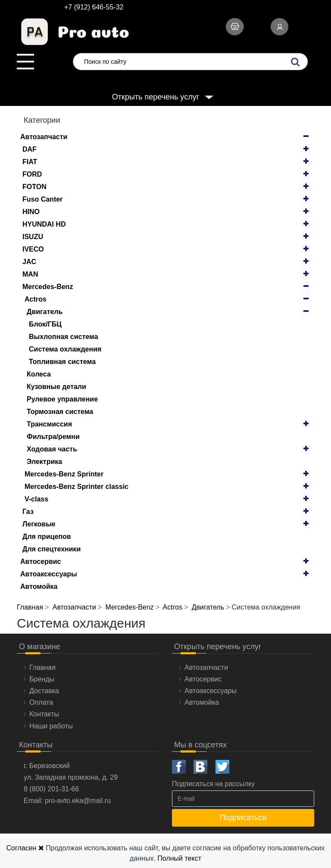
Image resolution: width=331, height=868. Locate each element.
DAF (30, 149)
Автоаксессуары (49, 574)
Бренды (42, 679)
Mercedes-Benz (48, 287)
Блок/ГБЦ (45, 324)
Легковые (39, 524)
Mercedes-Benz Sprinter (64, 474)
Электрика (44, 462)
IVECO (33, 249)
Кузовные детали (56, 387)
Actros (36, 299)
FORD (32, 174)
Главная (42, 667)
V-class (36, 499)
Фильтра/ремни (53, 437)
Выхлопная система (64, 337)
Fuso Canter (42, 199)
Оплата (41, 702)
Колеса (39, 374)
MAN (30, 274)
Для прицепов (47, 537)
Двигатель (45, 312)
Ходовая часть (52, 449)
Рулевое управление (62, 399)
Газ (28, 512)
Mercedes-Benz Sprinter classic (77, 487)
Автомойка (39, 586)
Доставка (44, 691)
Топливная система (62, 362)
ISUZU (33, 237)
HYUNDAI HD (44, 224)
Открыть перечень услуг (156, 97)
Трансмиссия (49, 424)
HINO (31, 212)
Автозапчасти (44, 137)
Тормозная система (60, 412)
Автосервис (41, 562)
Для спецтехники (52, 549)
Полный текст (179, 858)
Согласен (25, 848)
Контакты (44, 714)
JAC (29, 262)
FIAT (30, 162)
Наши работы (51, 726)
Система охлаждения (65, 349)
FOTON (34, 187)
